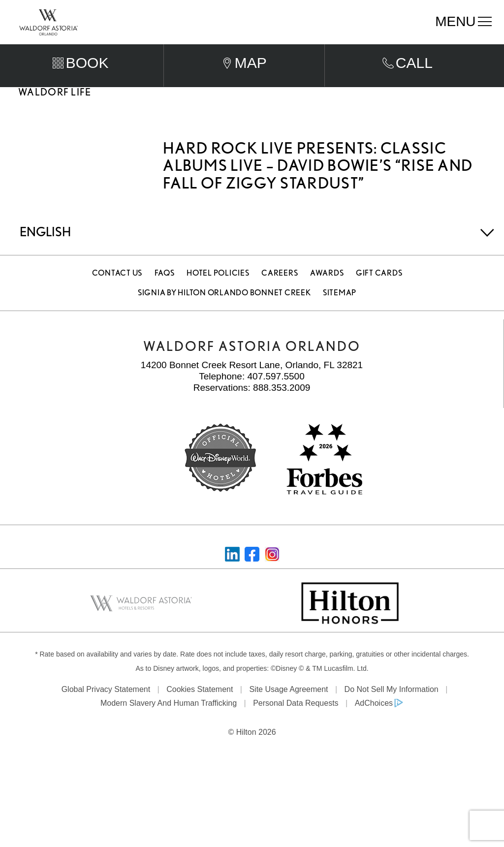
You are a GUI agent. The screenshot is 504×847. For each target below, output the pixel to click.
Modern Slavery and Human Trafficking (169, 722)
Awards (327, 292)
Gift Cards (379, 292)
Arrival (180, 49)
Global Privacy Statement (106, 708)
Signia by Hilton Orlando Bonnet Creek (224, 312)
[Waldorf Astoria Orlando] (48, 21)
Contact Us (117, 292)
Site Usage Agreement (288, 708)
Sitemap (340, 312)
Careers (280, 292)
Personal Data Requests (296, 722)
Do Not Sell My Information (392, 708)
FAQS (165, 292)
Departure (275, 49)
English (45, 251)
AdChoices (374, 722)
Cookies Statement (200, 708)
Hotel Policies (218, 292)
